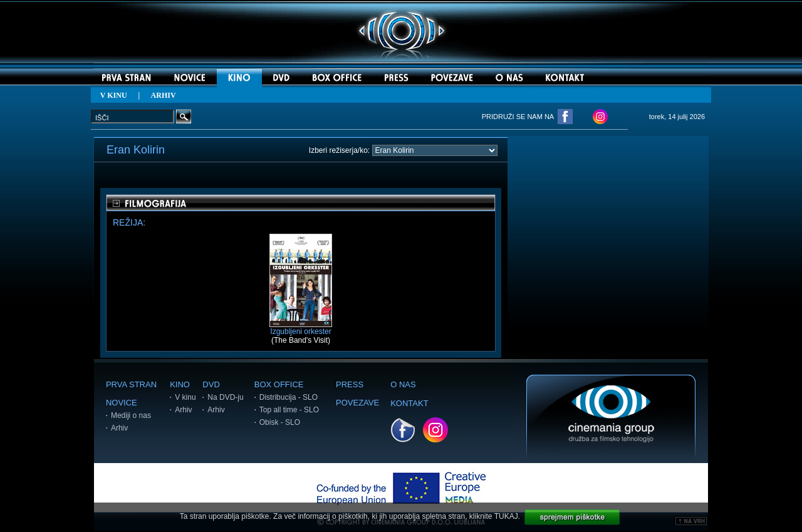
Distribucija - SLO (289, 397)
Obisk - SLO (280, 422)
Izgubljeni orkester (301, 328)
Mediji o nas (131, 415)
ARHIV (164, 95)
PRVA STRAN (131, 384)
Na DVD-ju (225, 397)
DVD (211, 384)
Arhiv (119, 428)
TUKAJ (506, 516)
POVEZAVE (357, 403)
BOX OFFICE (279, 384)
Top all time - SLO (289, 410)
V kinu (185, 397)
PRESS (350, 384)
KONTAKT (409, 403)
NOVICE (122, 403)
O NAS (403, 384)
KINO (180, 384)
